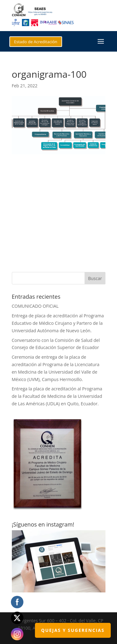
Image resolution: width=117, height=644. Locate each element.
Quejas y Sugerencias (73, 630)
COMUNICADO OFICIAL (35, 306)
